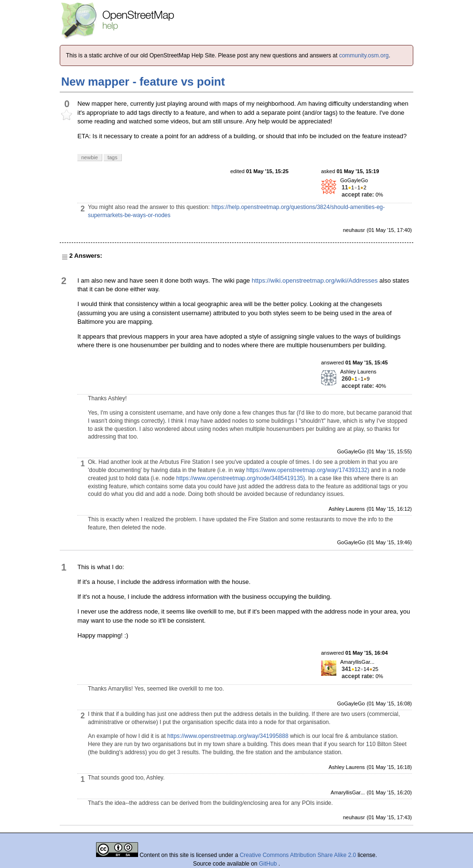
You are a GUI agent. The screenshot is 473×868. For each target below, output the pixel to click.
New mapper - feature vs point (143, 82)
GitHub (269, 864)
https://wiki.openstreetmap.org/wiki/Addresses (315, 280)
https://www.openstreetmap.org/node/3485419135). (242, 478)
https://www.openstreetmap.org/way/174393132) (307, 470)
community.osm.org (364, 55)
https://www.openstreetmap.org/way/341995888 (228, 736)
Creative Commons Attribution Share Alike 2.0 (298, 855)
